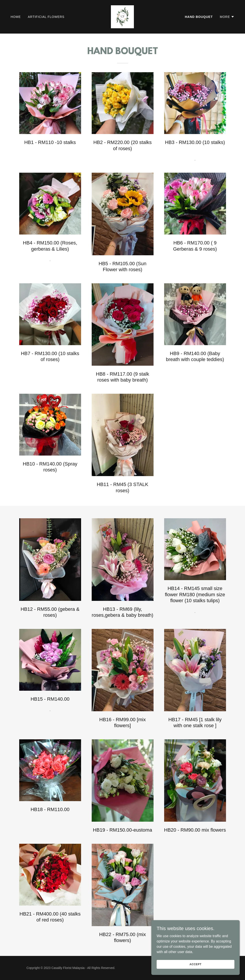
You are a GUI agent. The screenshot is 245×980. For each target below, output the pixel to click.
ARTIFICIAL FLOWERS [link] (46, 17)
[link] (122, 16)
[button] (227, 17)
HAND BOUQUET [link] (199, 17)
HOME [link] (16, 17)
